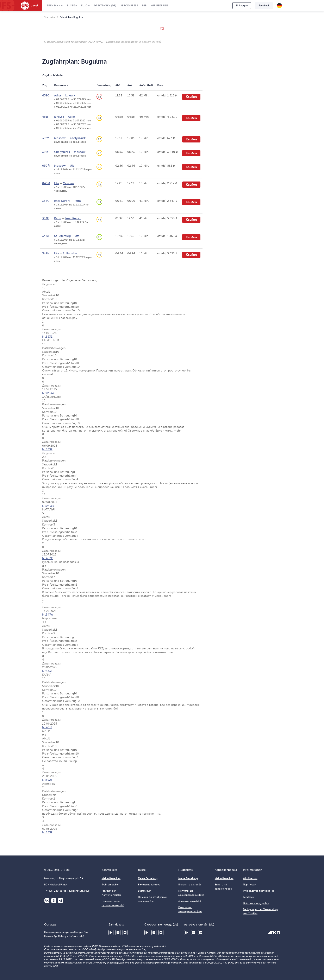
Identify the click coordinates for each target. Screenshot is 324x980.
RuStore (125, 933)
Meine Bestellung (111, 878)
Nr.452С (48, 558)
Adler (58, 96)
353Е (45, 218)
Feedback (264, 6)
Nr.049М (48, 393)
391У (45, 152)
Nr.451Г (47, 727)
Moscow (60, 138)
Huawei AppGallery (118, 933)
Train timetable (110, 885)
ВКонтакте (47, 901)
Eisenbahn (54, 6)
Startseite (50, 17)
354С (46, 201)
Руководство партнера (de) (259, 891)
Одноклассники (54, 901)
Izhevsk (70, 96)
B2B (144, 6)
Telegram (61, 901)
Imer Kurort (62, 201)
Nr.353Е (47, 337)
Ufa (72, 166)
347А (46, 236)
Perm (77, 201)
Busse (71, 6)
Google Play (111, 933)
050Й (46, 166)
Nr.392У (47, 780)
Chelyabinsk (78, 138)
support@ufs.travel (79, 891)
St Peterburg (62, 236)
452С (46, 96)
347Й (46, 253)
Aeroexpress (129, 6)
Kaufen (191, 97)
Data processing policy (256, 903)
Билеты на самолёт (190, 885)
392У (45, 138)
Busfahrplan (145, 891)
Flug (84, 6)
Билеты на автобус (149, 885)
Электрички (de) (105, 6)
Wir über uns (160, 6)
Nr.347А (48, 615)
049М (46, 183)
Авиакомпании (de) (190, 901)
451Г (45, 117)
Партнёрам (250, 885)
